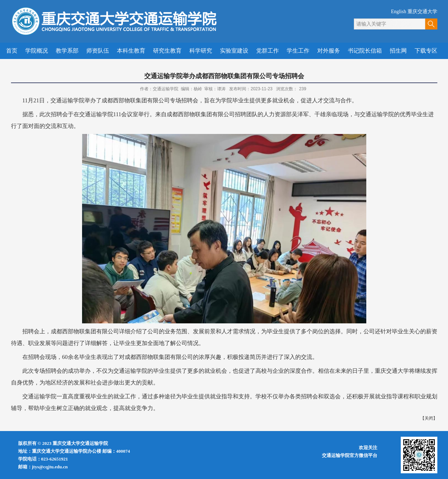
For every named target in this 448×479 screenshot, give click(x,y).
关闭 (429, 418)
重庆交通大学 (422, 12)
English (398, 12)
